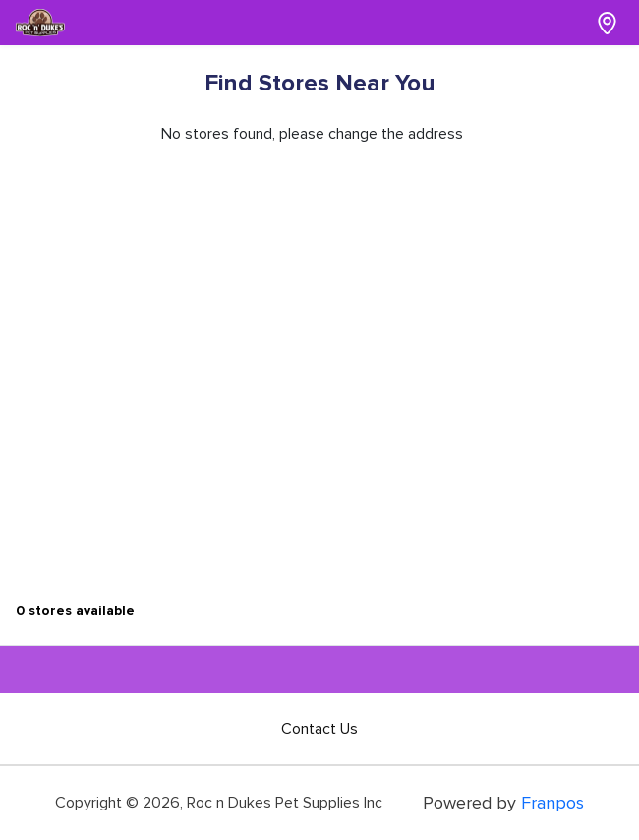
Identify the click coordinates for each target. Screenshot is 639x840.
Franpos (552, 803)
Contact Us (319, 729)
